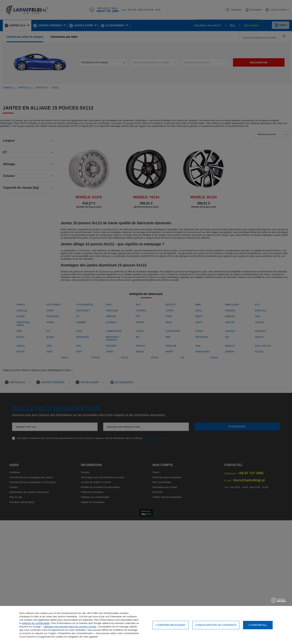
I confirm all (258, 625)
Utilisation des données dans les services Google (70, 627)
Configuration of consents (216, 625)
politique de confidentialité (36, 623)
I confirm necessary (170, 625)
